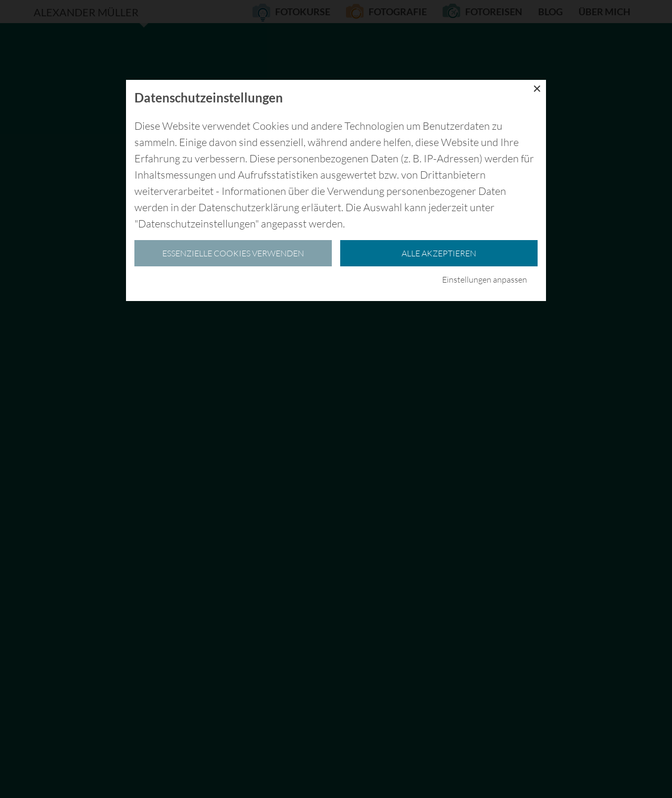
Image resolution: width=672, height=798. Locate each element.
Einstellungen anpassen (485, 279)
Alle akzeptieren (439, 253)
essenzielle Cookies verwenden (233, 253)
